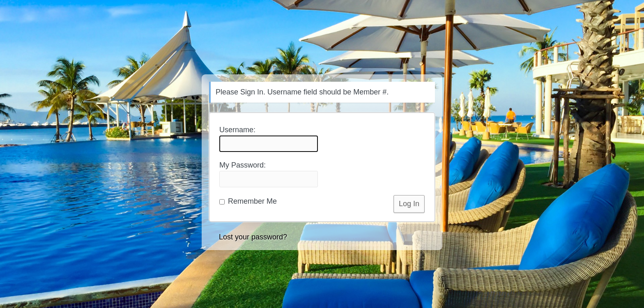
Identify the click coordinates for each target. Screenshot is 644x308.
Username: (269, 139)
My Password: (269, 174)
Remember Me (248, 201)
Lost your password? (253, 237)
